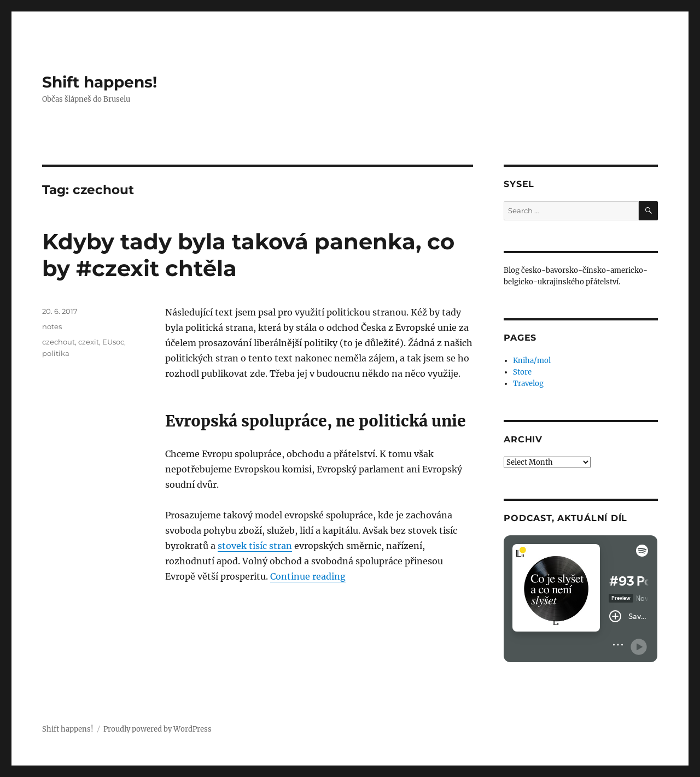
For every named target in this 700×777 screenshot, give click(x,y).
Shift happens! (100, 82)
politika (56, 353)
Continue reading (308, 576)
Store (522, 372)
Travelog (528, 384)
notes (52, 326)
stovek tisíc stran (255, 546)
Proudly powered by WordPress (157, 729)
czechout (59, 342)
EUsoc (113, 342)
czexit (89, 342)
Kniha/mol (532, 361)
